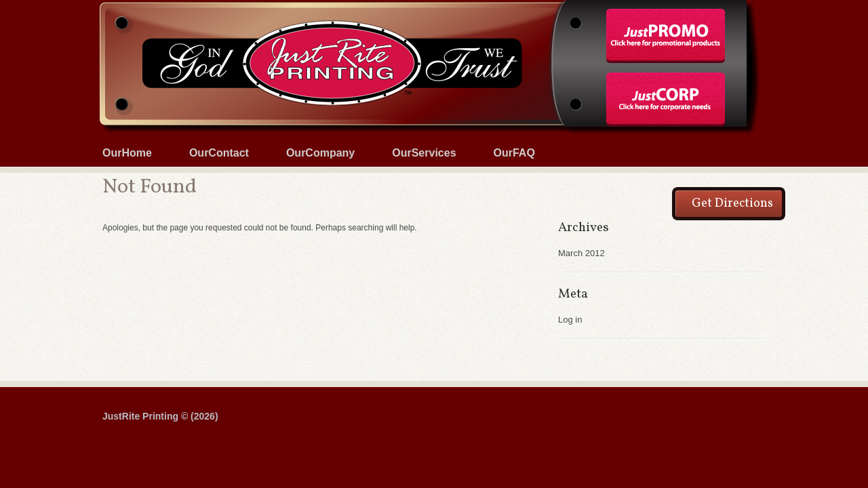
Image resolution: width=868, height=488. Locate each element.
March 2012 (581, 253)
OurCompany (320, 153)
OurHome (127, 153)
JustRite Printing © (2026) (160, 416)
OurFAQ (514, 153)
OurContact (219, 153)
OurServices (424, 153)
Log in (570, 320)
